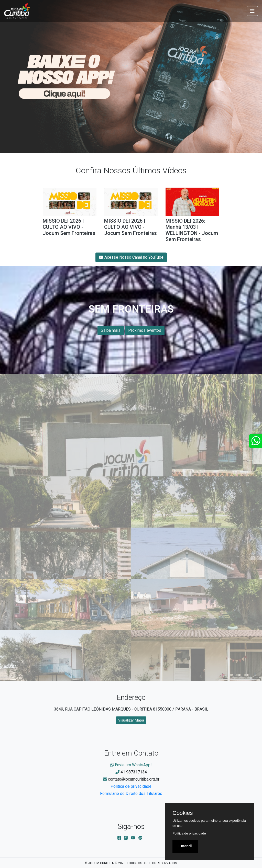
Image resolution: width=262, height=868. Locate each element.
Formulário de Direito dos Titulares (131, 793)
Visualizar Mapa (131, 720)
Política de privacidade (131, 786)
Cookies (183, 813)
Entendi (185, 846)
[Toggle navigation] (252, 11)
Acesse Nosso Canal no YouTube (131, 257)
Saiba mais (111, 330)
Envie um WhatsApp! (131, 765)
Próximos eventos (145, 330)
